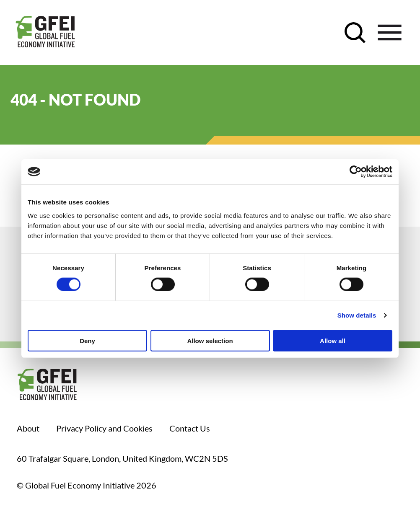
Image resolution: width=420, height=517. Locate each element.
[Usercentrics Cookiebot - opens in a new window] (356, 172)
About (28, 428)
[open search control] (355, 33)
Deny (87, 340)
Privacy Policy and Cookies (104, 428)
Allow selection (210, 340)
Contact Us (190, 428)
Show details (357, 315)
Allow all (333, 340)
